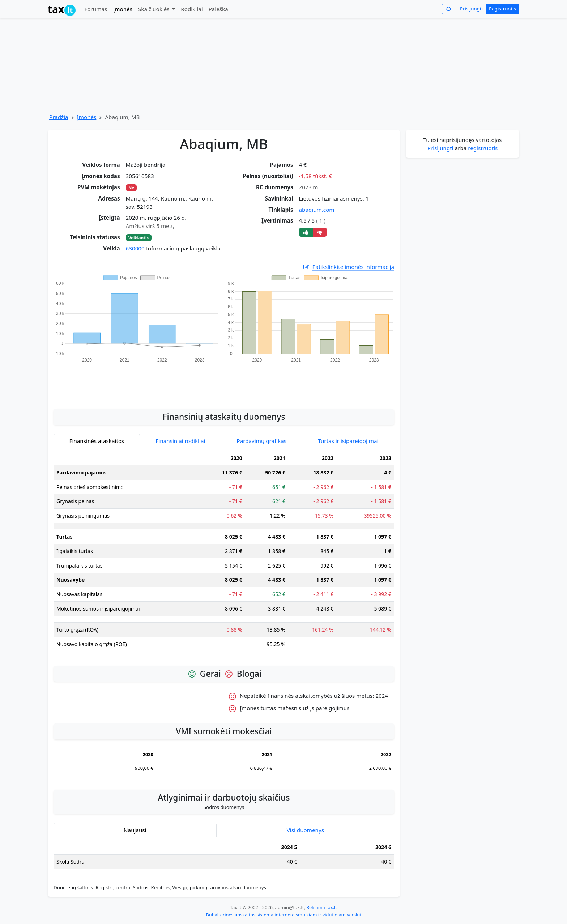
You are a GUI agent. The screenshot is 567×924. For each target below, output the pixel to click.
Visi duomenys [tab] (305, 830)
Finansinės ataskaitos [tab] (97, 441)
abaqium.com (317, 210)
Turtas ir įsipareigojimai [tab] (348, 441)
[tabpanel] (224, 554)
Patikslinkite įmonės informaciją (348, 267)
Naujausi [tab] (135, 830)
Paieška (218, 9)
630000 (135, 248)
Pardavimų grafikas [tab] (262, 441)
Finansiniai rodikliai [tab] (181, 441)
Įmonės (123, 9)
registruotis (483, 148)
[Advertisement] (224, 382)
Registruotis (502, 9)
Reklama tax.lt (322, 907)
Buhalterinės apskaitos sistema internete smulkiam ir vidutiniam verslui (283, 915)
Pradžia (59, 117)
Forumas (96, 9)
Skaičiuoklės (155, 9)
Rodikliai (192, 9)
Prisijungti (471, 9)
